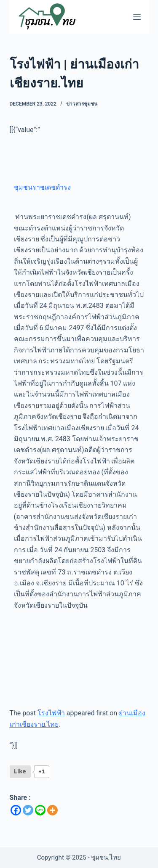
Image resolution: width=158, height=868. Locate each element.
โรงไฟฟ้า (51, 713)
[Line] (40, 810)
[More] (52, 810)
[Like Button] (20, 772)
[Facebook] (16, 810)
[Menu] (137, 17)
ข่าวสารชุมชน (82, 104)
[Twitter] (28, 810)
